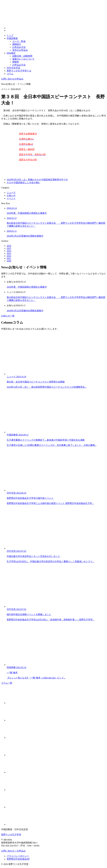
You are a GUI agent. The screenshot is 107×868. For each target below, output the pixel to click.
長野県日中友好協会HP (18, 859)
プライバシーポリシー (18, 856)
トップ (10, 35)
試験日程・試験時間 (22, 56)
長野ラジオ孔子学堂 (11, 835)
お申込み (12, 79)
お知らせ (11, 195)
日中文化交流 (13, 68)
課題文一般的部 (27, 149)
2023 (9, 253)
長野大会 (23, 134)
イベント (11, 198)
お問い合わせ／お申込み (13, 851)
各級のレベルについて (23, 59)
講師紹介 (17, 44)
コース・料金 (19, 41)
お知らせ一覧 (8, 316)
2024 (9, 251)
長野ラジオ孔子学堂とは (19, 71)
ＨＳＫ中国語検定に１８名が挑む (23, 183)
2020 (9, 261)
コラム (10, 74)
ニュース (11, 192)
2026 (9, 246)
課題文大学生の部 (28, 160)
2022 (9, 256)
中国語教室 (12, 38)
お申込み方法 (19, 47)
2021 (9, 258)
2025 (9, 248)
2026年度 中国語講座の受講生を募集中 (27, 287)
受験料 (16, 62)
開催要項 (32, 134)
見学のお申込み (20, 50)
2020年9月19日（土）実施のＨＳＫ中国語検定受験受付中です (37, 180)
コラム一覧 (7, 683)
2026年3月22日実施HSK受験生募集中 (25, 311)
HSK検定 (11, 53)
